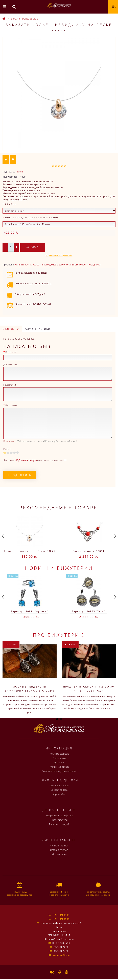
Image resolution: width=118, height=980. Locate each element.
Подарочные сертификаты (59, 815)
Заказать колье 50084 (89, 551)
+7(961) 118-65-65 (61, 919)
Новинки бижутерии (59, 568)
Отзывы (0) (11, 329)
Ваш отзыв (11, 405)
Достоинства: (11, 364)
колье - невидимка (90, 265)
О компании (59, 758)
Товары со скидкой (59, 824)
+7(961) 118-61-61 (61, 915)
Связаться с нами (59, 785)
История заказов (59, 850)
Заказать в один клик (61, 255)
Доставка (59, 762)
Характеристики (38, 329)
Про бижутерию (59, 635)
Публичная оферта (59, 767)
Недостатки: (10, 385)
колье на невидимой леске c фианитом (55, 265)
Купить (33, 247)
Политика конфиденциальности (59, 771)
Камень (11, 204)
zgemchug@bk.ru (61, 955)
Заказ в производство (25, 19)
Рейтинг (7, 449)
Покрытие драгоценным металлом (32, 218)
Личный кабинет (59, 846)
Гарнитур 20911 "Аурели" (30, 611)
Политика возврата (59, 754)
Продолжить (20, 475)
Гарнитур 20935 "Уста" (89, 611)
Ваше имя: (11, 352)
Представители (59, 820)
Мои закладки (59, 854)
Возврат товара (59, 790)
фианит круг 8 (23, 265)
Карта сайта (59, 794)
